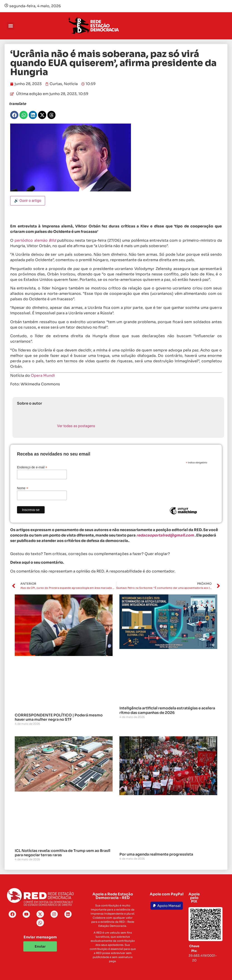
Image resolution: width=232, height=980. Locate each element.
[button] (11, 26)
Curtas (56, 84)
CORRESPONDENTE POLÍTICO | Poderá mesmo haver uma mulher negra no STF (59, 717)
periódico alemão (35, 240)
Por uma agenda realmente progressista (156, 854)
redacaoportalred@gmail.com (165, 535)
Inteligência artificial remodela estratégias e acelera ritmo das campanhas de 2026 (167, 710)
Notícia (71, 84)
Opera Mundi (43, 376)
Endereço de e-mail (32, 467)
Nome (23, 488)
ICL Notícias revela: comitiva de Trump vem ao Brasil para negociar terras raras (63, 853)
